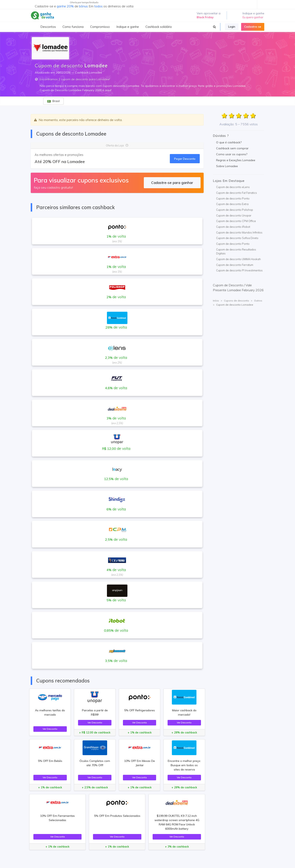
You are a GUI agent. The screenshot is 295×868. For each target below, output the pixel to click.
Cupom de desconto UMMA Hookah (238, 259)
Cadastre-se (253, 27)
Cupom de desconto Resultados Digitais (236, 252)
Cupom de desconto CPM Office (236, 221)
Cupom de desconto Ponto (233, 198)
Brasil (53, 101)
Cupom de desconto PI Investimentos (239, 270)
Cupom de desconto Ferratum (235, 265)
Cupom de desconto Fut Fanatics (237, 193)
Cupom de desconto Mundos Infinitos (239, 232)
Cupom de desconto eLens (233, 187)
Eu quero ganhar (253, 17)
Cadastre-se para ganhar (172, 183)
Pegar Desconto (185, 159)
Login (232, 27)
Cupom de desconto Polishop (235, 210)
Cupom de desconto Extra (232, 204)
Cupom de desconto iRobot (233, 227)
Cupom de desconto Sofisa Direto (237, 238)
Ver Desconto (50, 729)
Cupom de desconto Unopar (234, 215)
